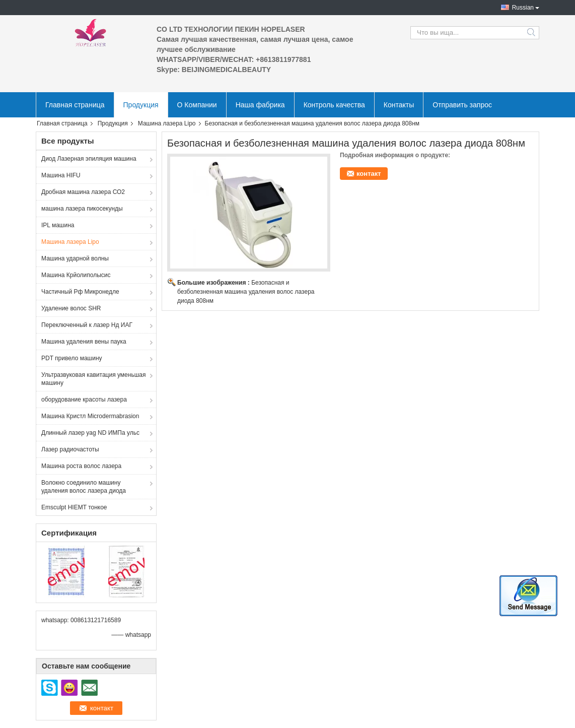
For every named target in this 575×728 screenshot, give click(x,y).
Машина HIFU (61, 175)
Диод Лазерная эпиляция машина (89, 159)
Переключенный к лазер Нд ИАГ (87, 325)
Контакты (399, 105)
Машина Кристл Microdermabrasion (90, 416)
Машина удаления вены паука (84, 342)
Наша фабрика (260, 105)
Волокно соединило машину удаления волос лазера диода (84, 487)
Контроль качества (334, 105)
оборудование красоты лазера (84, 400)
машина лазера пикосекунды (82, 209)
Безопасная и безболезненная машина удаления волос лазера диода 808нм (246, 292)
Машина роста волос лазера (81, 466)
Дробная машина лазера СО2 (83, 192)
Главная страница (75, 105)
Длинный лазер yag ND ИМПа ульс (90, 433)
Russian (523, 8)
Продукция (141, 105)
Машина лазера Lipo (167, 123)
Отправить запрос (462, 105)
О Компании (197, 105)
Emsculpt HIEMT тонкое (74, 507)
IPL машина (58, 225)
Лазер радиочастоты (70, 449)
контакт (369, 174)
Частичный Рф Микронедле (80, 292)
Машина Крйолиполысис (76, 275)
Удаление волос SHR (71, 308)
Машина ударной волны (75, 258)
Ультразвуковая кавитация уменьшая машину (93, 379)
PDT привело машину (72, 358)
